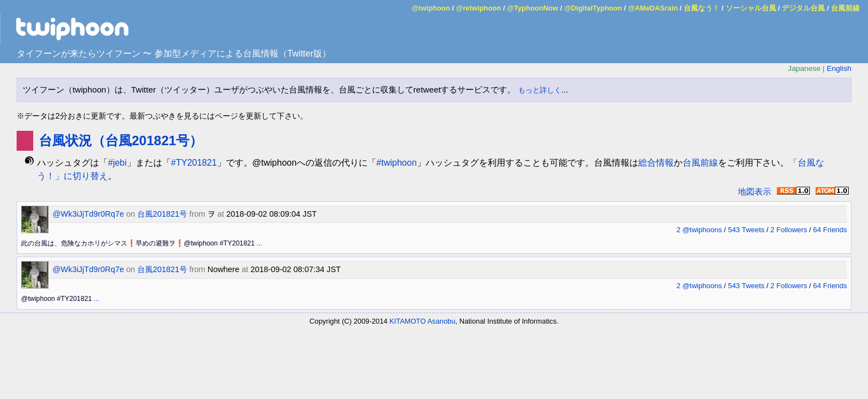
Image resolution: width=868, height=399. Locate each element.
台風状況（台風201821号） (121, 140)
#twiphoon (397, 163)
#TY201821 (194, 163)
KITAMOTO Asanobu (423, 321)
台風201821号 (162, 214)
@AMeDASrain (653, 8)
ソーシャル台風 (751, 8)
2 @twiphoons (699, 230)
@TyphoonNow (533, 8)
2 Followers (789, 230)
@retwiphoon (479, 8)
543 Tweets (746, 230)
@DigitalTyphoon (593, 8)
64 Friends (830, 230)
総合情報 (656, 163)
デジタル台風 (803, 8)
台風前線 (845, 8)
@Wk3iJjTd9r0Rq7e (88, 214)
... (259, 243)
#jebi (117, 163)
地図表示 (755, 191)
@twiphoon (431, 8)
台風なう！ (702, 8)
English (839, 68)
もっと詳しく (540, 90)
